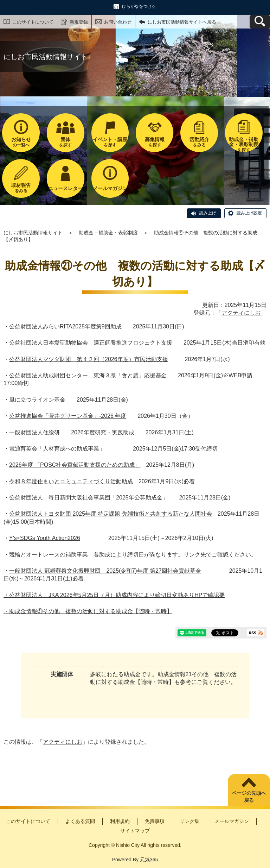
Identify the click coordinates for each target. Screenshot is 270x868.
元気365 (149, 860)
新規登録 (79, 22)
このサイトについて (33, 22)
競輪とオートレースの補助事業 (49, 555)
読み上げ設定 (249, 213)
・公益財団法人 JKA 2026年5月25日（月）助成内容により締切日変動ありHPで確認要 (114, 595)
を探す (66, 142)
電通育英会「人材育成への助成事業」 (60, 449)
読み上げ (208, 213)
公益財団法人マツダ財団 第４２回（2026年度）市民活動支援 (89, 359)
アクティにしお (241, 313)
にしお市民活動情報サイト (33, 233)
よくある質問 (80, 821)
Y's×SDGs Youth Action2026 (45, 538)
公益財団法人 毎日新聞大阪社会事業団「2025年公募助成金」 (89, 498)
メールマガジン (232, 821)
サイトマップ (135, 831)
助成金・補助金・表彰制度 (108, 233)
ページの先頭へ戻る (249, 797)
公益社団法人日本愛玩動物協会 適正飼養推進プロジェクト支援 (91, 343)
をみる (199, 142)
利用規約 (120, 821)
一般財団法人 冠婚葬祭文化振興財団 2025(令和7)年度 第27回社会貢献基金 (105, 571)
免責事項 (155, 821)
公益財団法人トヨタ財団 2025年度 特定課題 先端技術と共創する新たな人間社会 (111, 514)
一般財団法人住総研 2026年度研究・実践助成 (72, 432)
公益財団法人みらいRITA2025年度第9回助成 (65, 326)
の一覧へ (21, 142)
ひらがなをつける (139, 6)
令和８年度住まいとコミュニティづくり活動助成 (71, 481)
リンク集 (189, 821)
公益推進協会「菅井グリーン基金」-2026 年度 (68, 416)
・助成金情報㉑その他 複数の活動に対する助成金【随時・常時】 (88, 611)
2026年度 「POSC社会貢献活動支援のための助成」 (75, 465)
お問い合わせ (118, 22)
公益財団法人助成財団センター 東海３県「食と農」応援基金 (88, 375)
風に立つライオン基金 (37, 400)
